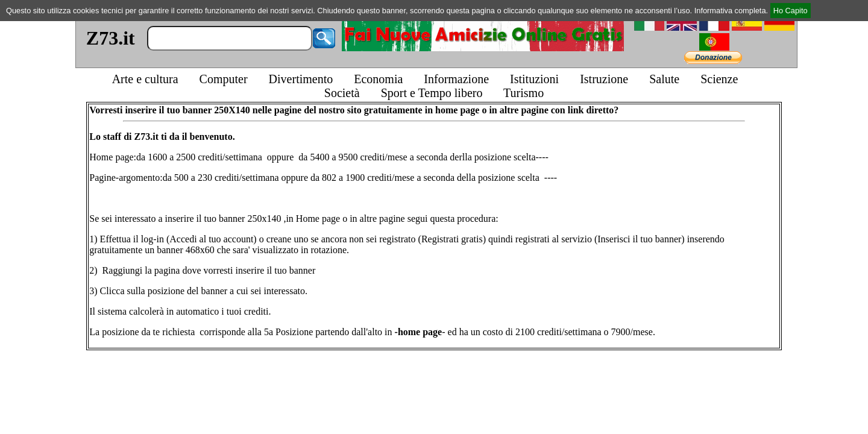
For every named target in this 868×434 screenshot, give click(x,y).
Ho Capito (791, 11)
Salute (664, 79)
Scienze (719, 79)
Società (342, 93)
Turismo (524, 93)
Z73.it (111, 38)
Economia (378, 79)
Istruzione (604, 79)
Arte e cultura (145, 79)
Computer (224, 79)
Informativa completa (730, 11)
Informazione (456, 79)
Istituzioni (534, 79)
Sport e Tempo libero (432, 93)
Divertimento (301, 79)
